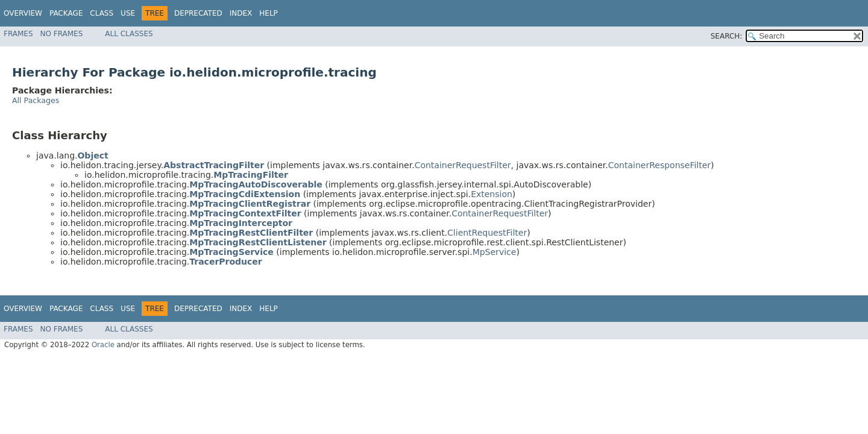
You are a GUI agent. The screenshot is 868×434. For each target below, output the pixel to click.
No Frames (62, 34)
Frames (18, 34)
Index (241, 13)
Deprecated (198, 13)
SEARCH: (727, 36)
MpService (495, 252)
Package (66, 13)
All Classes (129, 34)
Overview (23, 13)
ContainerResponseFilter (659, 165)
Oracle (103, 345)
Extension (492, 194)
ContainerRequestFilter (463, 165)
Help (269, 13)
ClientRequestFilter (487, 233)
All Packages (36, 100)
